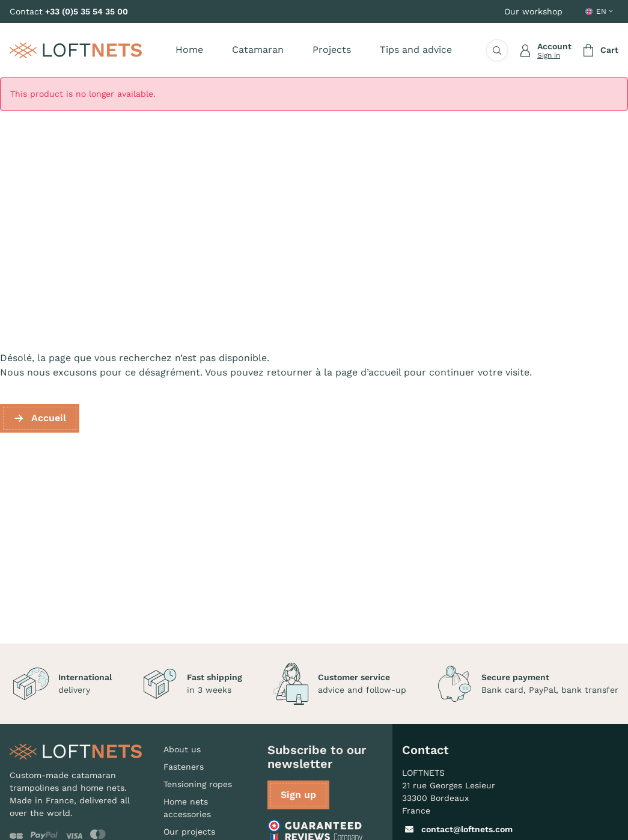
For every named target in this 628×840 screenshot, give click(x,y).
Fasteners (184, 767)
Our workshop (533, 11)
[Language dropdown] (600, 11)
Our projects (189, 832)
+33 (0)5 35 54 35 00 (87, 11)
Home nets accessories (187, 808)
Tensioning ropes (198, 784)
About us (182, 749)
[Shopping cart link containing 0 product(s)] (600, 50)
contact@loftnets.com (457, 829)
